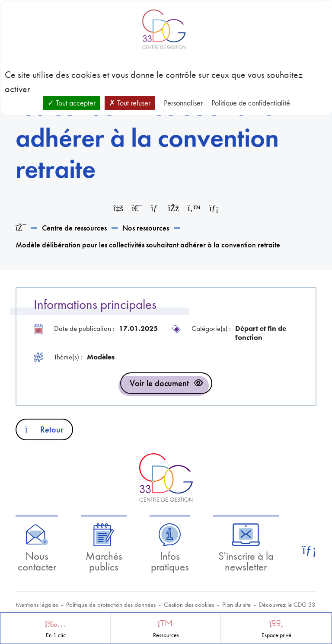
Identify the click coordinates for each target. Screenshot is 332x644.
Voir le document (159, 383)
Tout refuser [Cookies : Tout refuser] (130, 103)
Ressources (166, 635)
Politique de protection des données (111, 605)
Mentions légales (37, 605)
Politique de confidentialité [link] (251, 103)
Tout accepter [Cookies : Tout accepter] (72, 103)
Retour (44, 429)
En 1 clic (56, 635)
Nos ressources (146, 228)
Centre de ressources (74, 228)
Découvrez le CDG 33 (287, 605)
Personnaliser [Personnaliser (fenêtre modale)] (183, 103)
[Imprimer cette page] (137, 208)
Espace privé (276, 635)
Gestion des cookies (189, 605)
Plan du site (236, 605)
